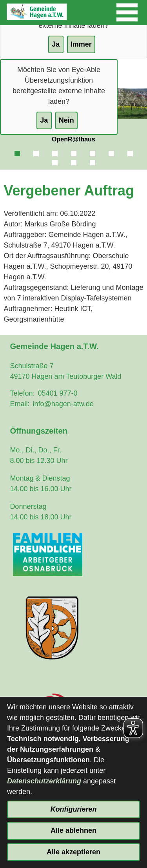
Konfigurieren (73, 809)
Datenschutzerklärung (44, 781)
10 (93, 163)
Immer (81, 44)
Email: (20, 404)
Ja (44, 120)
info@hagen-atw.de (63, 404)
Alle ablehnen (73, 830)
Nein (66, 120)
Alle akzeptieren (73, 852)
